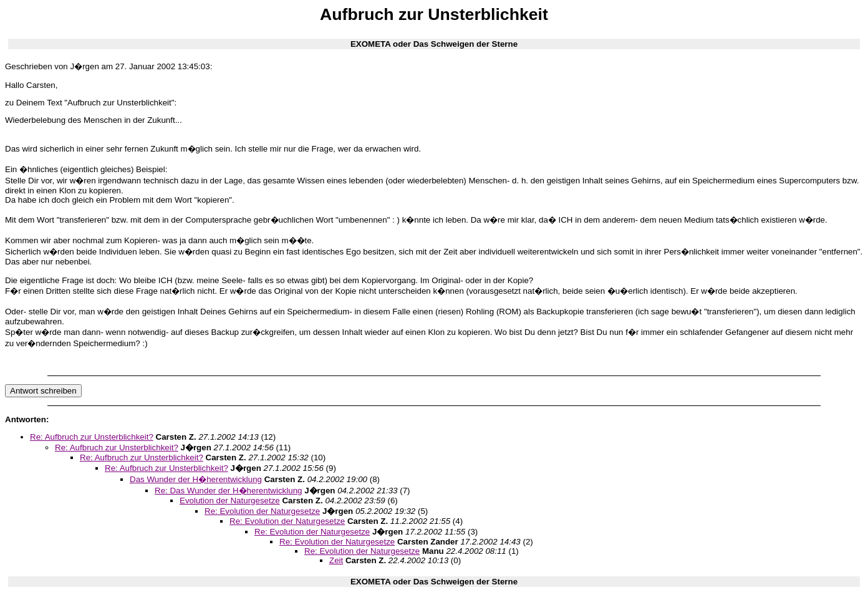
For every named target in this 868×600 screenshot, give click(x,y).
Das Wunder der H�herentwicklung (196, 479)
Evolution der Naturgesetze (230, 501)
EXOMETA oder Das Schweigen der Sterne (434, 44)
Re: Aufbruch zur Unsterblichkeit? (92, 437)
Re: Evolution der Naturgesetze (262, 511)
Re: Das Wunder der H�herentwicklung (228, 491)
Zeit (336, 560)
